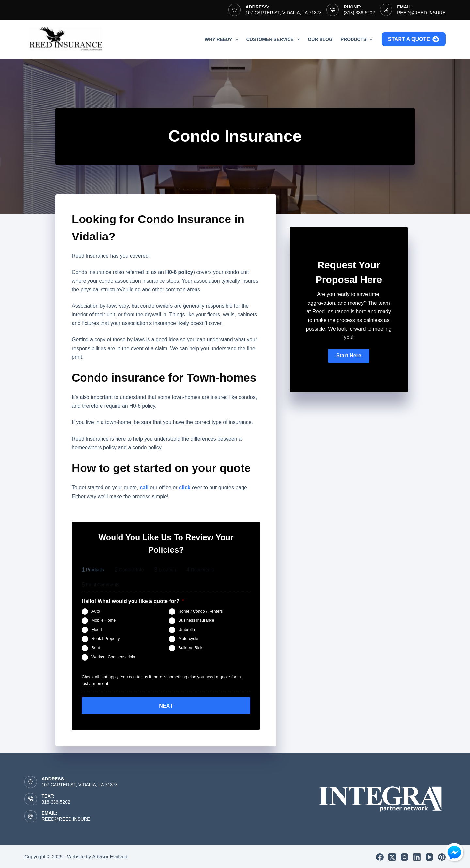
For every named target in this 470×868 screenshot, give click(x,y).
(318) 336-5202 (359, 13)
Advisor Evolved (110, 855)
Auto (96, 611)
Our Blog (320, 39)
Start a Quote (414, 39)
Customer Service (274, 39)
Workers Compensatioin (113, 657)
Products (358, 39)
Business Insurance (196, 620)
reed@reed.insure (421, 13)
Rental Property (106, 639)
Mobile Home (103, 620)
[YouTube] (429, 856)
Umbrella (187, 630)
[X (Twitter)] (392, 856)
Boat (96, 648)
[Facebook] (380, 856)
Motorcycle (188, 639)
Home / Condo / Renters (201, 611)
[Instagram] (405, 856)
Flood (97, 630)
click (185, 488)
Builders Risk (190, 648)
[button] (349, 356)
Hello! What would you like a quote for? (133, 601)
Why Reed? (223, 39)
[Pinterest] (442, 856)
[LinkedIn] (417, 856)
